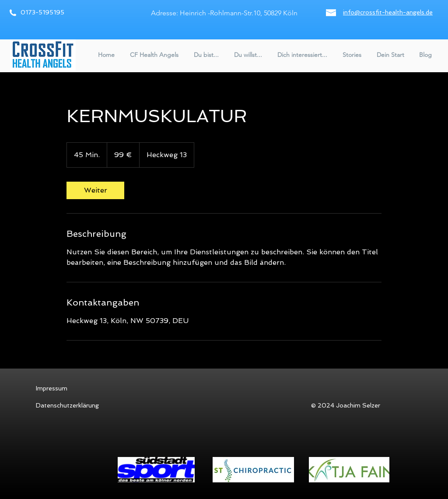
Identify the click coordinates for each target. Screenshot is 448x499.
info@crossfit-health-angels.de (388, 12)
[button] (153, 55)
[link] (95, 190)
